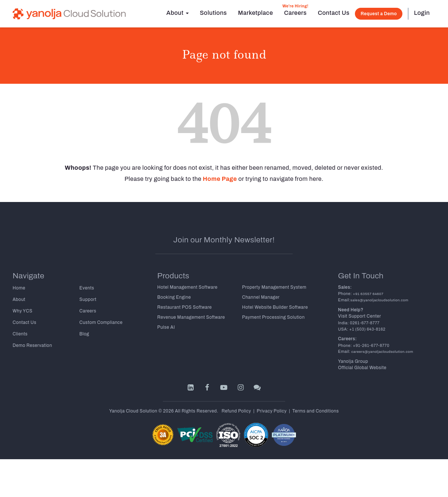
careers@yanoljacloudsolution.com (382, 352)
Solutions (213, 13)
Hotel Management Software (187, 287)
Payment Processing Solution (274, 317)
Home (19, 288)
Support (88, 299)
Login (422, 13)
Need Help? (351, 310)
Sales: (345, 287)
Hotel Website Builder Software (275, 307)
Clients (20, 334)
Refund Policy (236, 411)
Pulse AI (166, 327)
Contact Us (334, 13)
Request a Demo (379, 14)
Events (87, 288)
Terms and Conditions (315, 411)
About (19, 299)
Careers (295, 10)
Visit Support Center (360, 316)
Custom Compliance (101, 322)
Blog (84, 334)
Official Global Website (363, 368)
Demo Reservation (32, 345)
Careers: (347, 339)
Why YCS (22, 311)
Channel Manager (261, 297)
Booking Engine (174, 297)
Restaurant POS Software (185, 307)
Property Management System (274, 287)
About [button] (178, 13)
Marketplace (256, 13)
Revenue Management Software (191, 317)
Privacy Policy (272, 411)
